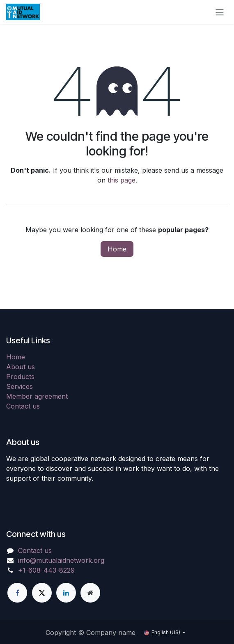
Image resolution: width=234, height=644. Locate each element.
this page (122, 180)
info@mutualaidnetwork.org (61, 560)
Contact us (23, 406)
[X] (42, 593)
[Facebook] (17, 593)
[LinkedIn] (66, 593)
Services (19, 386)
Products (20, 377)
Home (117, 249)
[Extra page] (90, 593)
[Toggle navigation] (220, 12)
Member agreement (37, 396)
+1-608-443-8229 (46, 570)
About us (21, 367)
